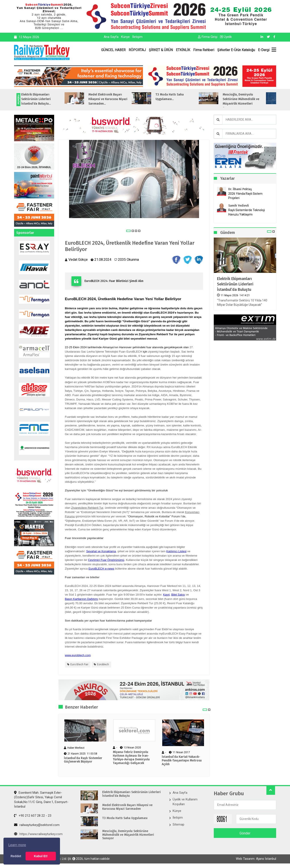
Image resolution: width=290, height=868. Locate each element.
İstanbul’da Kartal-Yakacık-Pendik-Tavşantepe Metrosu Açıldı (182, 761)
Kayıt (166, 595)
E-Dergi (264, 50)
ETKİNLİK (183, 50)
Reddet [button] (16, 856)
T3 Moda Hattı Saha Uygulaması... (180, 97)
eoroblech (103, 664)
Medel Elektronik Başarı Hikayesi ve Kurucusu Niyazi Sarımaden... (119, 99)
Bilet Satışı (178, 595)
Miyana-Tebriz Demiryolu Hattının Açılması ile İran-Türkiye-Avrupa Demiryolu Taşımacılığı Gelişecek (131, 758)
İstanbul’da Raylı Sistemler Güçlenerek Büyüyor (83, 760)
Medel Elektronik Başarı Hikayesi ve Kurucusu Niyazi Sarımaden (127, 807)
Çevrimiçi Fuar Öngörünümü (106, 560)
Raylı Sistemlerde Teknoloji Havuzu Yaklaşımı (247, 212)
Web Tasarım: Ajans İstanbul (256, 859)
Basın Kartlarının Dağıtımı (82, 599)
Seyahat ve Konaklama (101, 551)
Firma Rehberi (204, 50)
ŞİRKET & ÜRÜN (161, 50)
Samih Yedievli (239, 206)
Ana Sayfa (111, 37)
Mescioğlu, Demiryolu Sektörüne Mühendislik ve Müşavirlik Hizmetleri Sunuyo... (252, 101)
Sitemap (178, 824)
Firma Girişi (208, 37)
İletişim (137, 37)
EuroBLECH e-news (101, 569)
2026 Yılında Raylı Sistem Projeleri (245, 196)
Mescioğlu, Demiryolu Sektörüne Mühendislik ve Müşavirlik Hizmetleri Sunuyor (128, 835)
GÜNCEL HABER (113, 50)
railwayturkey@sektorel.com (37, 825)
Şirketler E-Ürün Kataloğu (236, 50)
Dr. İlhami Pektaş (240, 189)
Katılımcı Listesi (176, 551)
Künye (125, 37)
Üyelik (226, 37)
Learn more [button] (17, 845)
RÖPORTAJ (137, 50)
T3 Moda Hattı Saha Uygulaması (125, 818)
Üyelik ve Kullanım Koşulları (185, 802)
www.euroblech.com (78, 655)
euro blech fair (79, 664)
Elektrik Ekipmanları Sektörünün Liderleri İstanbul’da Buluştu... (47, 99)
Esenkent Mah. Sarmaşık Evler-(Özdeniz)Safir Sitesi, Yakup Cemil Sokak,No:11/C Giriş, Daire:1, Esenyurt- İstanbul (41, 800)
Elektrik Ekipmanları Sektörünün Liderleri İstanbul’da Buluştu (235, 284)
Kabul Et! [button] (41, 856)
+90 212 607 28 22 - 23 (33, 816)
